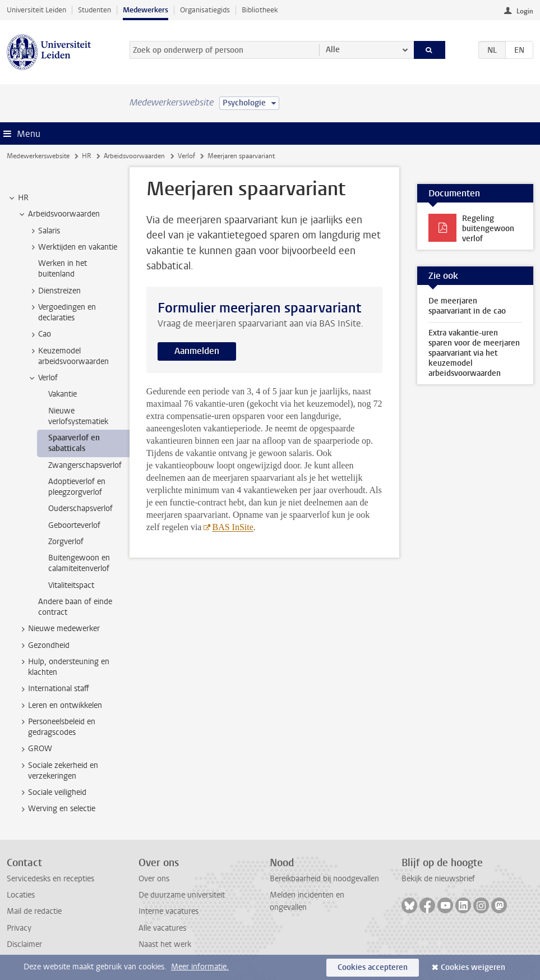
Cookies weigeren (473, 967)
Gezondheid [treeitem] (43, 646)
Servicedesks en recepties (50, 879)
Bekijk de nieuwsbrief (438, 879)
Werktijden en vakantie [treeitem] (72, 247)
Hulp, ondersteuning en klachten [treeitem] (63, 667)
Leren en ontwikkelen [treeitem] (60, 706)
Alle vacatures (162, 928)
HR (87, 156)
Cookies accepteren (373, 967)
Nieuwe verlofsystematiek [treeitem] (78, 416)
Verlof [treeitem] (43, 378)
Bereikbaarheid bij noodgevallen (324, 879)
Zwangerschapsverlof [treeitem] (85, 465)
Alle (333, 50)
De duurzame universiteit (182, 895)
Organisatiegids (205, 10)
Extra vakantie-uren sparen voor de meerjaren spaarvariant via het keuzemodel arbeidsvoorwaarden (474, 353)
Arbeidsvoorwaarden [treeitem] (59, 214)
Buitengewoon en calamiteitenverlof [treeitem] (79, 563)
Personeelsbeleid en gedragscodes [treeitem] (56, 727)
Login (525, 11)
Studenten (94, 10)
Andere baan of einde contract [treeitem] (75, 607)
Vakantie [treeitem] (63, 394)
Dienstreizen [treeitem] (54, 291)
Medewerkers (146, 10)
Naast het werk (165, 944)
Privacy (19, 928)
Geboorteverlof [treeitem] (74, 525)
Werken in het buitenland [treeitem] (63, 269)
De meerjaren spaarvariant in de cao (467, 306)
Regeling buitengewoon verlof (488, 229)
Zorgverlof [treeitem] (66, 542)
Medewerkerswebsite (38, 156)
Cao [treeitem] (39, 334)
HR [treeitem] (18, 198)
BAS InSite (232, 527)
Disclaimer (24, 944)
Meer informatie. (200, 967)
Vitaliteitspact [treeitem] (71, 585)
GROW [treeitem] (35, 749)
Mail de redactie (34, 911)
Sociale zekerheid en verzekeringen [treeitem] (58, 771)
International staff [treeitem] (53, 689)
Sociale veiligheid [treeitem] (52, 793)
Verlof (186, 156)
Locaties (21, 895)
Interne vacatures (169, 911)
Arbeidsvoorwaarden (134, 156)
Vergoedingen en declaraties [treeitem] (62, 312)
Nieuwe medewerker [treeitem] (59, 629)
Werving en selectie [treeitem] (56, 809)
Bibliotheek (260, 10)
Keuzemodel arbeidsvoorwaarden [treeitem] (68, 356)
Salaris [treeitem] (44, 231)
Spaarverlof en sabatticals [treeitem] (74, 443)
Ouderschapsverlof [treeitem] (80, 509)
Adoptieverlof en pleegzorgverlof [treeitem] (77, 487)
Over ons (154, 879)
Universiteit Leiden (36, 10)
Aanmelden (197, 351)
